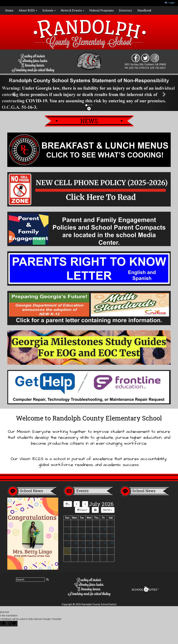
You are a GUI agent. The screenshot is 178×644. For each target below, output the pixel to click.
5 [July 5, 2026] (69, 529)
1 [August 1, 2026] (113, 550)
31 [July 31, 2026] (105, 550)
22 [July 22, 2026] (90, 543)
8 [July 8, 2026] (91, 529)
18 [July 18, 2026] (112, 536)
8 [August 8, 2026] (113, 557)
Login (170, 3)
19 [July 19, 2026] (69, 543)
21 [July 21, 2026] (83, 543)
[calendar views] (108, 510)
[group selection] (68, 504)
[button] (13, 93)
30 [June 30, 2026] (83, 522)
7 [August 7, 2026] (106, 557)
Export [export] (82, 510)
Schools (49, 10)
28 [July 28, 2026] (83, 550)
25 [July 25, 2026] (112, 543)
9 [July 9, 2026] (98, 529)
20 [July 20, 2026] (76, 543)
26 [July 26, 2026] (69, 550)
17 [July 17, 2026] (105, 536)
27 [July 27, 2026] (76, 550)
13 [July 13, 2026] (76, 536)
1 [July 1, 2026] (91, 522)
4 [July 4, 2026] (113, 522)
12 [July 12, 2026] (69, 536)
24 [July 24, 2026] (105, 543)
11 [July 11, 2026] (112, 529)
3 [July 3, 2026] (106, 522)
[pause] (89, 109)
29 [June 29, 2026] (76, 522)
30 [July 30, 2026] (98, 550)
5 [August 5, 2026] (91, 557)
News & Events (72, 10)
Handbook (144, 10)
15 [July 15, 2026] (90, 536)
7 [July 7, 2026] (84, 529)
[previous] (77, 504)
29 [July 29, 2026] (90, 550)
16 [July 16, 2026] (98, 536)
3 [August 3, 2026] (77, 557)
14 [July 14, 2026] (83, 536)
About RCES (28, 10)
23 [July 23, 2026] (98, 543)
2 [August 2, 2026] (69, 557)
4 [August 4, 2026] (84, 557)
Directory (126, 10)
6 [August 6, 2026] (98, 557)
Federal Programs (102, 10)
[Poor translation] (12, 624)
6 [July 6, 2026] (77, 529)
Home (9, 10)
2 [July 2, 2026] (98, 522)
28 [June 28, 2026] (69, 522)
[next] (85, 504)
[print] (95, 510)
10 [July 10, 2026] (105, 529)
